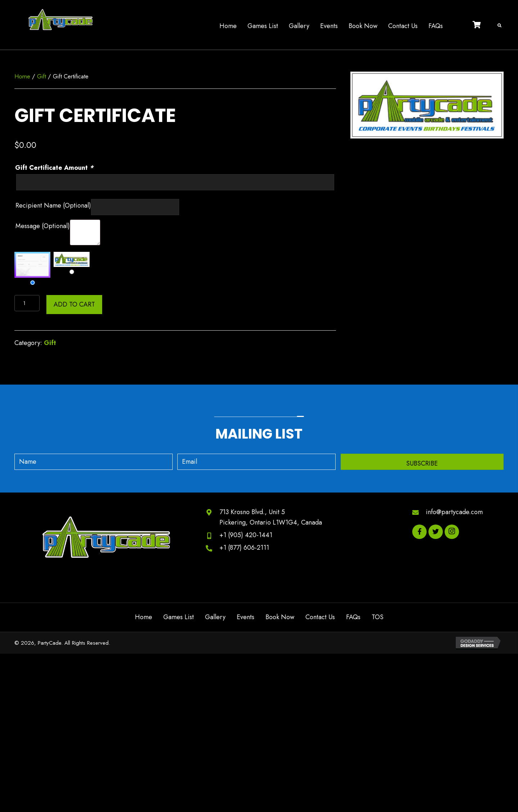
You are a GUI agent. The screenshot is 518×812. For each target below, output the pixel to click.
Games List (179, 617)
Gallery (215, 617)
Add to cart (74, 304)
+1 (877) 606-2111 (244, 548)
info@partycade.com (454, 512)
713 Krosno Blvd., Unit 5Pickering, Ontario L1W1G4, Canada (271, 517)
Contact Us (320, 617)
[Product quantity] (27, 303)
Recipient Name (53, 205)
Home (22, 76)
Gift (42, 76)
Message (43, 226)
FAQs (353, 617)
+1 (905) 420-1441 (246, 535)
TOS (378, 617)
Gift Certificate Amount (55, 168)
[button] (422, 462)
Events (246, 617)
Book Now (280, 617)
